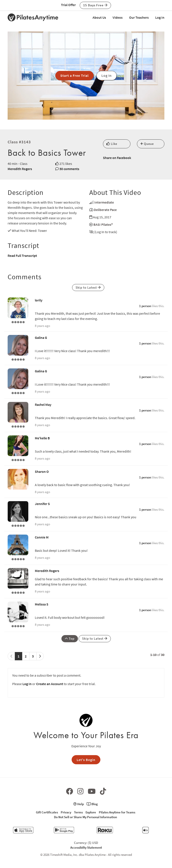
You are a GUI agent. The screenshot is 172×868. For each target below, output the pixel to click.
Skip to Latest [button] (88, 287)
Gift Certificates (47, 812)
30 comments (69, 169)
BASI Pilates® (103, 224)
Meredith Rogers (20, 169)
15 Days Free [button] (95, 5)
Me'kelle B (42, 438)
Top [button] (70, 638)
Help (79, 804)
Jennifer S (42, 504)
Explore (91, 812)
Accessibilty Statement (86, 847)
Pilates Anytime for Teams (117, 812)
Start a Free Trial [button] (74, 75)
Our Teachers (139, 17)
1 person (145, 306)
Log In (160, 17)
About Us (99, 17)
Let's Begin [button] (86, 760)
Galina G (41, 338)
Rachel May (43, 405)
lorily (39, 300)
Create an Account (50, 684)
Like (112, 144)
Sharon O (42, 472)
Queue (147, 144)
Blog (92, 804)
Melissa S (42, 604)
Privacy (66, 812)
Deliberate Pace (105, 210)
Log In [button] (107, 75)
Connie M (42, 537)
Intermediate (104, 202)
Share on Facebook (117, 158)
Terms (78, 812)
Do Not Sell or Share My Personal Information (85, 817)
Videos (118, 17)
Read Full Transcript (22, 256)
